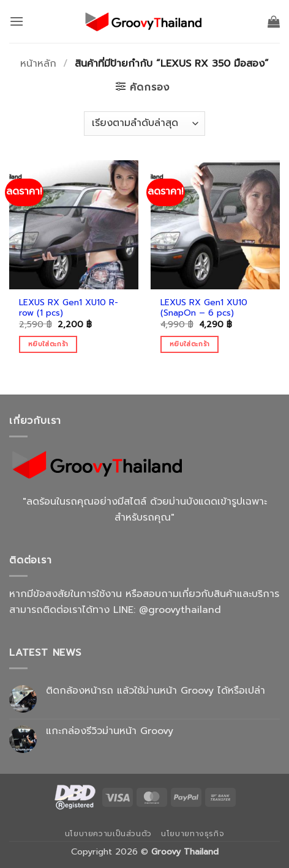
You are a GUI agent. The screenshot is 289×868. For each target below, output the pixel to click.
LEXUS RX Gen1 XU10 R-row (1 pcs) (69, 308)
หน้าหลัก (38, 64)
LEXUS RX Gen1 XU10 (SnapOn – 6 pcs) (204, 308)
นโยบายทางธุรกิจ (193, 834)
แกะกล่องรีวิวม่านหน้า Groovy (110, 731)
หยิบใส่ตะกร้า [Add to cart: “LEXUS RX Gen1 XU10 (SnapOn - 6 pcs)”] (190, 344)
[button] (17, 21)
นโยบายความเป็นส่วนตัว (108, 834)
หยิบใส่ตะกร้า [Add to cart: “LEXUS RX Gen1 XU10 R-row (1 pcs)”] (48, 344)
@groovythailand (180, 610)
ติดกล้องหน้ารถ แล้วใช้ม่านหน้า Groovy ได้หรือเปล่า (156, 691)
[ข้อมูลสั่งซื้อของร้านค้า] (144, 124)
